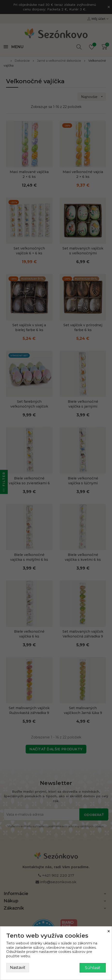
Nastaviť (18, 968)
